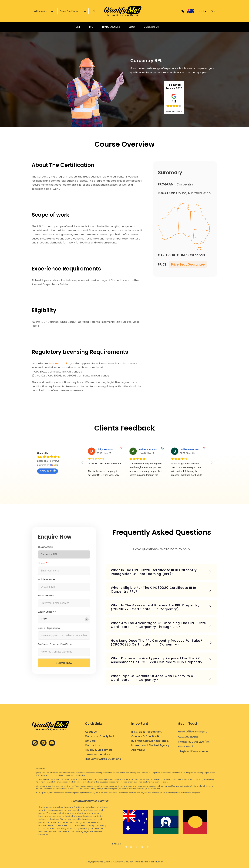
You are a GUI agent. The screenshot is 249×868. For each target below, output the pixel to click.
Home (77, 27)
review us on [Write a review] (48, 471)
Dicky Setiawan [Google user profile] (105, 449)
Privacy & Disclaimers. (99, 750)
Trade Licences (111, 27)
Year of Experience (49, 628)
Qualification (45, 547)
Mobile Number (48, 579)
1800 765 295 (196, 742)
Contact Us (151, 27)
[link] (123, 11)
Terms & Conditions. (98, 754)
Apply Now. (138, 750)
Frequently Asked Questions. (103, 759)
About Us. (91, 732)
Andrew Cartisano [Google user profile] (148, 449)
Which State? (47, 612)
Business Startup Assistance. (150, 741)
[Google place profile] (43, 453)
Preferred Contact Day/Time (55, 644)
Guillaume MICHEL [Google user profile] (190, 449)
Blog (132, 27)
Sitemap (139, 862)
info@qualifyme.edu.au (193, 751)
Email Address (47, 596)
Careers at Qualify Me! (99, 736)
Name (42, 563)
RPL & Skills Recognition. (147, 732)
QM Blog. (91, 741)
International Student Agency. (151, 745)
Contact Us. (93, 745)
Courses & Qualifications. (148, 736)
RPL (91, 27)
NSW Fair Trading (59, 364)
